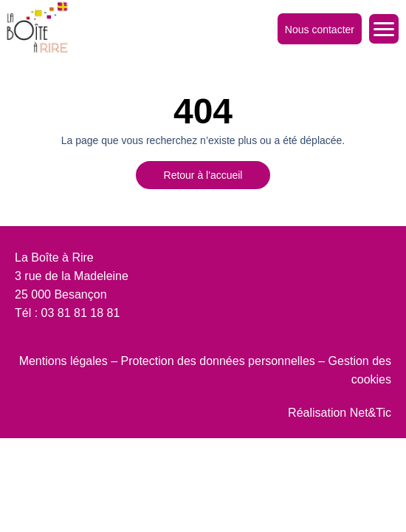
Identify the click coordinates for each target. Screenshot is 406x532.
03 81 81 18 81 (81, 313)
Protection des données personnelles (218, 361)
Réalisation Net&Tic (340, 413)
